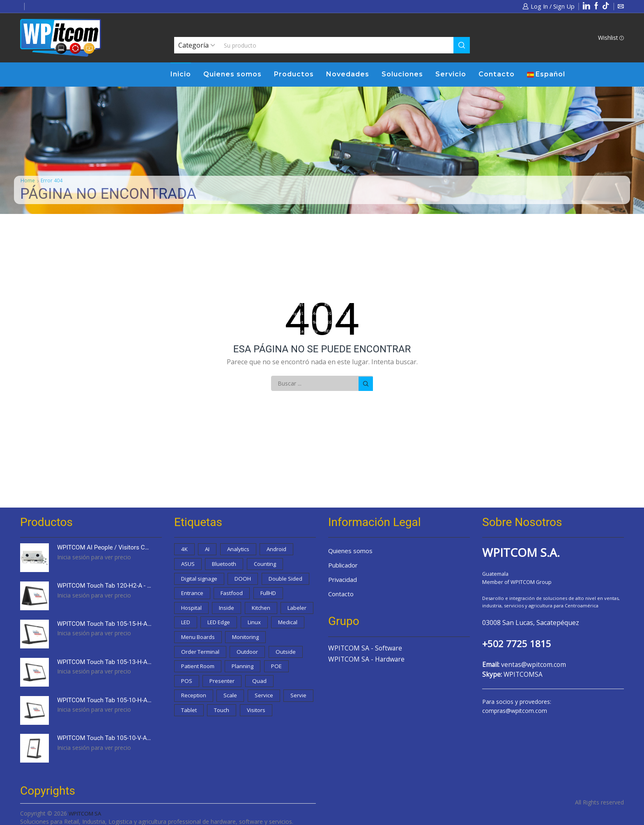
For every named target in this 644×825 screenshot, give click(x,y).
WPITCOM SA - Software (367, 650)
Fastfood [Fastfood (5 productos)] (287, 596)
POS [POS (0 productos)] (187, 703)
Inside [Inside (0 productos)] (263, 611)
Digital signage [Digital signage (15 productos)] (201, 580)
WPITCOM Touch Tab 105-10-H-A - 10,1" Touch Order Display (104, 700)
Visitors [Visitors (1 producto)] (293, 734)
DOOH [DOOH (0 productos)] (247, 580)
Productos (294, 74)
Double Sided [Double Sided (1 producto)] (199, 596)
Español (546, 74)
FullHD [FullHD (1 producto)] (190, 611)
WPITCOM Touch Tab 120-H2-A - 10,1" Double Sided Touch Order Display (104, 586)
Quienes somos (232, 74)
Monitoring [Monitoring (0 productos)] (250, 657)
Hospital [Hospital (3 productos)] (227, 611)
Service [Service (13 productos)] (266, 718)
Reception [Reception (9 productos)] (194, 718)
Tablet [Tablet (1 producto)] (223, 734)
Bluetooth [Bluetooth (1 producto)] (227, 565)
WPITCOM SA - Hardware (368, 661)
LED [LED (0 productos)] (261, 626)
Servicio (451, 74)
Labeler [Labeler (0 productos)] (228, 626)
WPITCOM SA (87, 813)
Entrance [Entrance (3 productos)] (246, 596)
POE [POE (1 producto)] (281, 688)
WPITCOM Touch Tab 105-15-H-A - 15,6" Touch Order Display (104, 624)
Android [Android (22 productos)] (280, 549)
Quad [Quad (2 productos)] (261, 703)
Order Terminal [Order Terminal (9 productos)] (201, 672)
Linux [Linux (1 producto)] (232, 642)
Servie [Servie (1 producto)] (189, 734)
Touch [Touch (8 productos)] (257, 734)
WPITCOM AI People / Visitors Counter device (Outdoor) (104, 548)
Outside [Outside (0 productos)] (289, 672)
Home (28, 180)
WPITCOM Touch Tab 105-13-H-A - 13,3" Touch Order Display (104, 662)
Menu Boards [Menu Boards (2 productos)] (199, 657)
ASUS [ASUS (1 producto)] (188, 565)
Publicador (344, 565)
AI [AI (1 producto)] (208, 549)
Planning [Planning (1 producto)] (247, 688)
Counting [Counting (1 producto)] (269, 565)
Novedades (348, 74)
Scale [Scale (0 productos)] (232, 718)
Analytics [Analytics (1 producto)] (240, 549)
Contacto (497, 74)
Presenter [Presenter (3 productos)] (223, 703)
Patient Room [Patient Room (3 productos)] (200, 688)
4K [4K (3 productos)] (185, 549)
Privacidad (344, 581)
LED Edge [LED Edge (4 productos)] (194, 642)
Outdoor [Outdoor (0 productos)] (250, 672)
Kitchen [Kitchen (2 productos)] (191, 626)
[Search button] (462, 45)
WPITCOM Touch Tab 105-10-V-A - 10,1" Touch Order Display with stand (104, 738)
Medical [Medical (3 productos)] (266, 642)
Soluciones (402, 74)
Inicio (181, 74)
